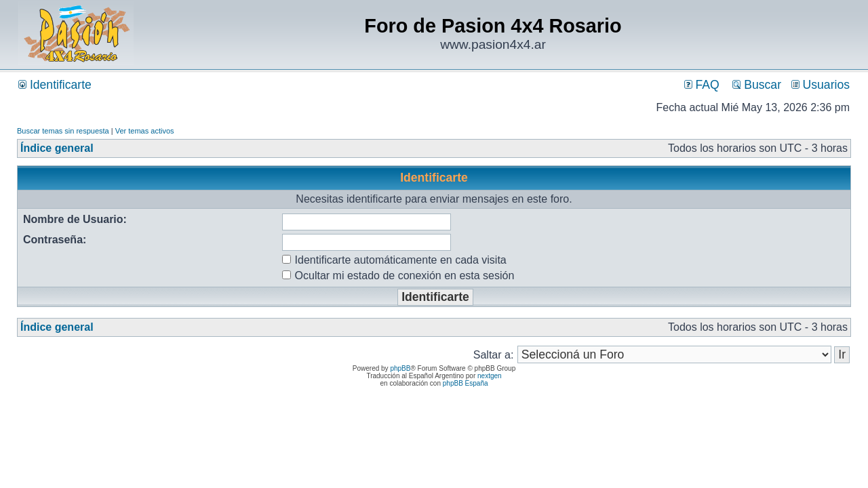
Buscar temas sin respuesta (63, 131)
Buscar (757, 85)
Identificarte (55, 85)
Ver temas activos (145, 131)
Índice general (57, 148)
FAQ (702, 85)
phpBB (400, 368)
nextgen (490, 376)
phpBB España (466, 383)
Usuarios (821, 85)
